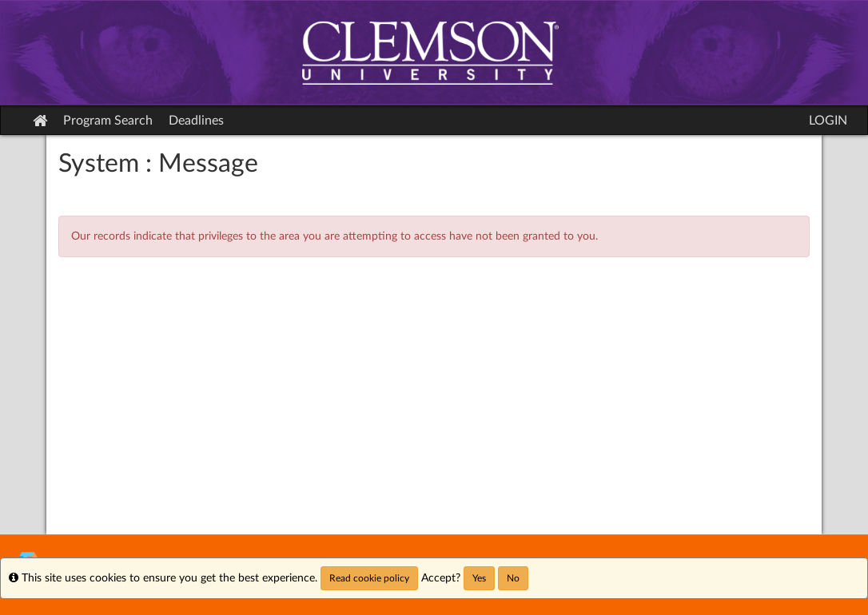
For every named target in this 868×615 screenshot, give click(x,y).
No (513, 578)
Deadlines (196, 121)
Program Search (108, 121)
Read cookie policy (369, 578)
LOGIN (828, 121)
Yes (479, 578)
